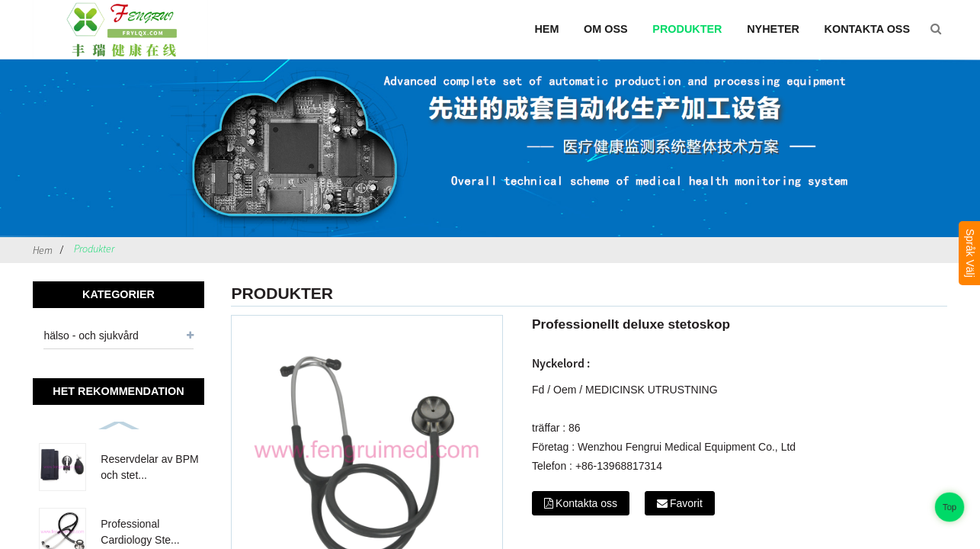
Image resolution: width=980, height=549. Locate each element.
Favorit (686, 503)
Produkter (687, 29)
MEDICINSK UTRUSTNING (651, 390)
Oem (565, 390)
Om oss (606, 29)
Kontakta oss (867, 29)
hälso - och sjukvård (91, 335)
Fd (538, 390)
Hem (546, 29)
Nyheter (773, 29)
